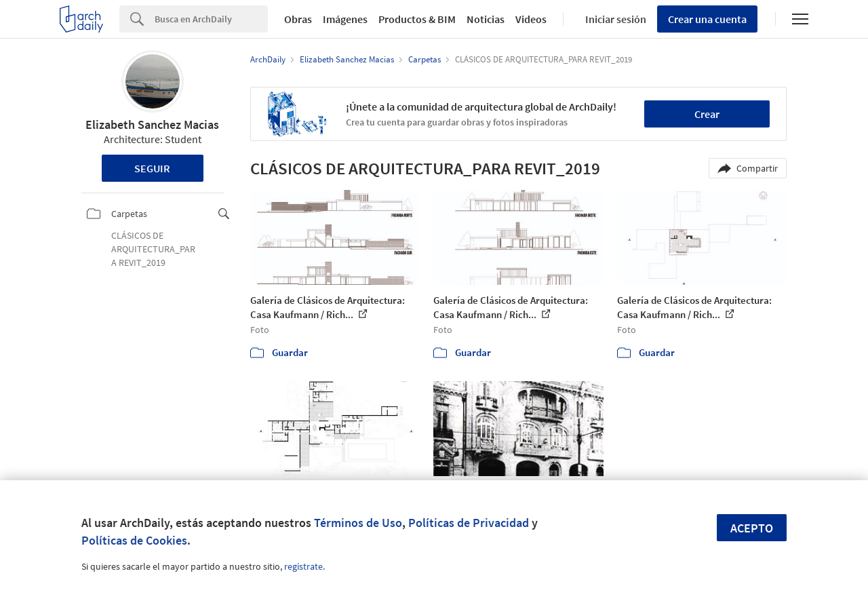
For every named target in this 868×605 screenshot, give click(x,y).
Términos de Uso (358, 523)
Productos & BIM (417, 19)
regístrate (303, 566)
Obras (298, 19)
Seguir (152, 168)
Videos (531, 19)
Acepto (752, 528)
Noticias (486, 19)
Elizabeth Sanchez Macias (152, 124)
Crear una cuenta (707, 19)
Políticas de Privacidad (469, 523)
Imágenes (345, 19)
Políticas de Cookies (134, 540)
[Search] (211, 19)
